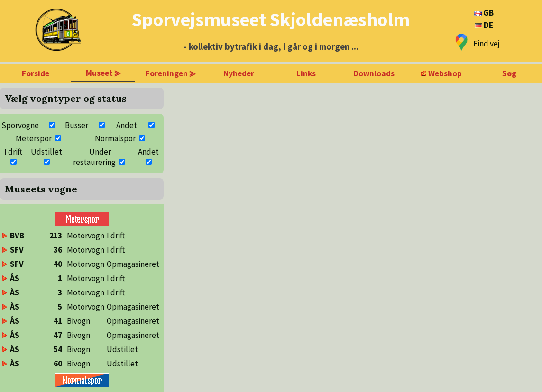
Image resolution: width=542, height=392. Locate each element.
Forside (36, 73)
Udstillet (46, 152)
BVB (17, 236)
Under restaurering (94, 157)
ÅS (15, 278)
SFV (17, 250)
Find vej (487, 44)
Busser (77, 125)
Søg (509, 73)
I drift (13, 152)
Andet (127, 125)
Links (306, 73)
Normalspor (115, 138)
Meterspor (34, 138)
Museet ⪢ (103, 73)
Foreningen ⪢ (171, 73)
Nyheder (239, 73)
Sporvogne (20, 125)
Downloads (374, 73)
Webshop (445, 73)
